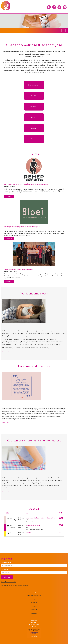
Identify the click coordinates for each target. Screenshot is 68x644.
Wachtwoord (5, 569)
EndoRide (29, 533)
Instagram (34, 606)
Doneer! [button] (34, 96)
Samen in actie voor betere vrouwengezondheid (19, 269)
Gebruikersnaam (6, 562)
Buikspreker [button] (34, 139)
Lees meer (6, 351)
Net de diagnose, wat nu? (34, 525)
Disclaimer (34, 609)
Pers (34, 599)
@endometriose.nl (34, 596)
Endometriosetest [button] (34, 85)
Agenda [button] (34, 117)
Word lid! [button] (34, 128)
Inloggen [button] (7, 577)
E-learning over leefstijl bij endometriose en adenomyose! (22, 227)
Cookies (34, 613)
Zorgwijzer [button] (34, 107)
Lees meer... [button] (9, 196)
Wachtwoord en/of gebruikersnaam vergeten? (15, 585)
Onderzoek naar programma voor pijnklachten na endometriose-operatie (27, 184)
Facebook (34, 602)
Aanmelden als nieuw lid (8, 582)
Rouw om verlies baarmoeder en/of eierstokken (41, 518)
